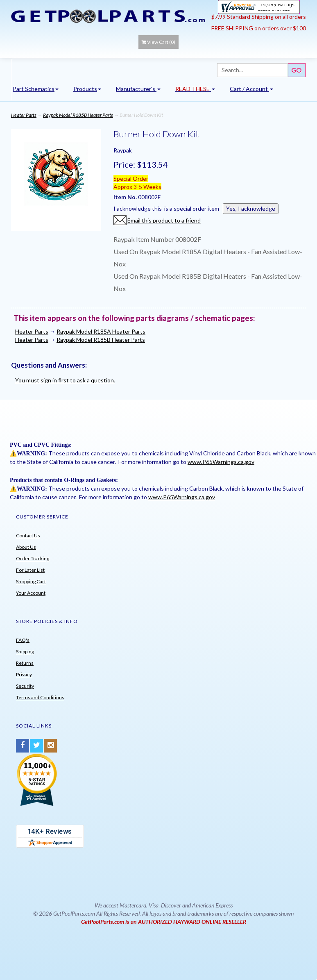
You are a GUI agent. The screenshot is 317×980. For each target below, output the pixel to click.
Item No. (126, 197)
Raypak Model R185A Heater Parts (101, 331)
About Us (26, 547)
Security (25, 686)
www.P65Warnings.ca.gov (221, 462)
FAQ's (23, 640)
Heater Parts (24, 115)
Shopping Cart (31, 581)
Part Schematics (36, 89)
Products (87, 89)
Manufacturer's (138, 89)
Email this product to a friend (164, 220)
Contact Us (28, 535)
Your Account (31, 593)
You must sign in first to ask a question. (65, 380)
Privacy (24, 674)
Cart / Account (251, 89)
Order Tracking (33, 558)
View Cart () (158, 42)
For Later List (30, 570)
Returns (25, 663)
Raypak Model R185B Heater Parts (78, 115)
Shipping (25, 651)
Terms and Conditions (40, 697)
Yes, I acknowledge (251, 208)
